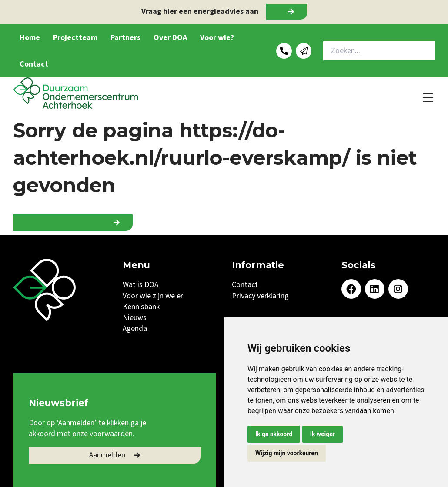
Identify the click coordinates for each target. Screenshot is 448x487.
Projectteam (75, 38)
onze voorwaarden (102, 434)
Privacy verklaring (260, 296)
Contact (34, 64)
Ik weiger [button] (323, 434)
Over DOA (170, 38)
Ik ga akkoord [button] (274, 434)
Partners (125, 38)
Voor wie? (217, 38)
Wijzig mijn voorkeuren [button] (287, 453)
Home (30, 38)
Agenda (135, 329)
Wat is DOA (140, 285)
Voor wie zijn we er (153, 296)
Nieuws (135, 318)
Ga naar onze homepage (65, 222)
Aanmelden (107, 455)
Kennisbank (141, 307)
